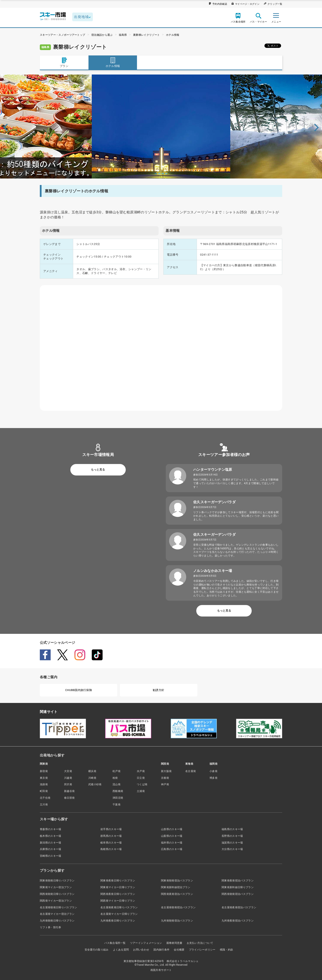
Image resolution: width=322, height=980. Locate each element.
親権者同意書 (174, 943)
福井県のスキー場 (172, 843)
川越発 (68, 778)
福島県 (123, 35)
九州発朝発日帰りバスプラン (57, 921)
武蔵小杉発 (95, 784)
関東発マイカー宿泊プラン (56, 887)
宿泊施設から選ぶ (102, 35)
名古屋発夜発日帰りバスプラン (119, 907)
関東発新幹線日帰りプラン (238, 887)
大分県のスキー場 (232, 849)
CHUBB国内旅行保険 (79, 690)
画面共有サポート (161, 970)
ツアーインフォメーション (146, 943)
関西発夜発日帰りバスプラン (118, 894)
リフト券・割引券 (51, 927)
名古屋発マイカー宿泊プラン (57, 914)
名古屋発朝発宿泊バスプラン (178, 907)
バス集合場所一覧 (115, 943)
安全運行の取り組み (97, 950)
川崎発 (92, 778)
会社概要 (179, 950)
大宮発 (68, 771)
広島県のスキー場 (172, 849)
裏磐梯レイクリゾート (146, 35)
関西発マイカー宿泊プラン (56, 901)
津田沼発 (118, 798)
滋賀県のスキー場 (232, 843)
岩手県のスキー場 (111, 829)
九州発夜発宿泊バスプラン (238, 921)
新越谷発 (69, 791)
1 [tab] (156, 174)
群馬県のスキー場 (111, 836)
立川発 (44, 805)
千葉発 (117, 805)
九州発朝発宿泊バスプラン (177, 921)
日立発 (141, 778)
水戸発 (141, 771)
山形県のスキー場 (172, 829)
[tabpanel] (161, 127)
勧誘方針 (159, 690)
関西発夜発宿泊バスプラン (177, 894)
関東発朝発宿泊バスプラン (177, 881)
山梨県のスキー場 (172, 836)
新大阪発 (166, 771)
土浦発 (141, 791)
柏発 (115, 778)
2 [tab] (159, 174)
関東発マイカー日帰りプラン (118, 887)
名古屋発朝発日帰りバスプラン (58, 907)
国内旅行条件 (161, 950)
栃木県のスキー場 (51, 836)
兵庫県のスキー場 (51, 849)
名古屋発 (191, 771)
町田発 (44, 791)
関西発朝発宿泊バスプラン (238, 894)
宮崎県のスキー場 (51, 856)
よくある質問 (121, 950)
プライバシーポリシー (202, 950)
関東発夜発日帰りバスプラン (118, 881)
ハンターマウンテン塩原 (213, 470)
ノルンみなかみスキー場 (213, 571)
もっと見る (98, 470)
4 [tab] (166, 174)
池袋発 (44, 784)
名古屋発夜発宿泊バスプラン (239, 907)
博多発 (213, 778)
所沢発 (68, 784)
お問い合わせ (141, 950)
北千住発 (45, 798)
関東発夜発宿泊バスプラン (238, 881)
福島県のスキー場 (232, 829)
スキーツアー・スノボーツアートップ (62, 35)
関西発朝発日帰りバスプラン (57, 894)
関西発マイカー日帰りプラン (118, 901)
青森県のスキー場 (51, 829)
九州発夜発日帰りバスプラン (118, 921)
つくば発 (142, 784)
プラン (64, 62)
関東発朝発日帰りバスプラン (57, 881)
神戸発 (165, 784)
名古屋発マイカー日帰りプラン (119, 914)
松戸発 (117, 771)
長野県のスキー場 (232, 836)
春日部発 (69, 798)
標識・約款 (227, 950)
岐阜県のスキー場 (111, 843)
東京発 (44, 778)
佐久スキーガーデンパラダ (214, 502)
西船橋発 (118, 791)
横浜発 (92, 771)
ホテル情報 (173, 35)
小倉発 (213, 771)
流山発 (117, 784)
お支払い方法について (200, 943)
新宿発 (44, 771)
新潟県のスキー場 (51, 843)
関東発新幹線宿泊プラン (176, 887)
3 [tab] (163, 174)
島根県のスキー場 (111, 849)
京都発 (165, 778)
